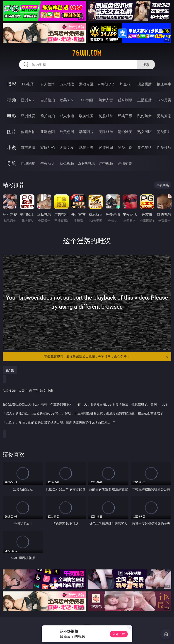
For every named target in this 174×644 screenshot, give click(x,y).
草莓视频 (67, 163)
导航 (12, 163)
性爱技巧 (164, 148)
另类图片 (164, 132)
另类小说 (125, 148)
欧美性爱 (86, 116)
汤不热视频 (86, 163)
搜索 (146, 65)
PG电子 (28, 84)
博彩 (12, 84)
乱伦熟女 (145, 116)
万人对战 (67, 84)
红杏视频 (106, 163)
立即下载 (119, 634)
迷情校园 (106, 148)
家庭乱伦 (48, 148)
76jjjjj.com (87, 53)
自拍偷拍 (48, 100)
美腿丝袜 (106, 132)
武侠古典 (86, 148)
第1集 (10, 370)
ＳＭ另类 (164, 100)
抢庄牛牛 (164, 84)
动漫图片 (86, 132)
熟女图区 (145, 132)
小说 (12, 147)
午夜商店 (48, 163)
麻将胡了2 (106, 84)
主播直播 (145, 100)
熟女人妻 (106, 100)
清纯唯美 (125, 132)
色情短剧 (125, 163)
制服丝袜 (106, 116)
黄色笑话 (145, 148)
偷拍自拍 (48, 116)
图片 (12, 132)
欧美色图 (67, 132)
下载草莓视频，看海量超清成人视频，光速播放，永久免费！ (107, 357)
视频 (12, 100)
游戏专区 (86, 84)
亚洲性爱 (28, 116)
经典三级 (125, 116)
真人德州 (48, 84)
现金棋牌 (145, 84)
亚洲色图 (48, 132)
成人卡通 (67, 116)
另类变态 (164, 116)
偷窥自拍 (28, 132)
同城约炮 (28, 163)
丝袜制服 (125, 100)
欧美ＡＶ (67, 100)
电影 (12, 116)
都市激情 (28, 148)
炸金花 (125, 84)
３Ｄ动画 (86, 100)
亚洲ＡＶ (28, 100)
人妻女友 (67, 148)
